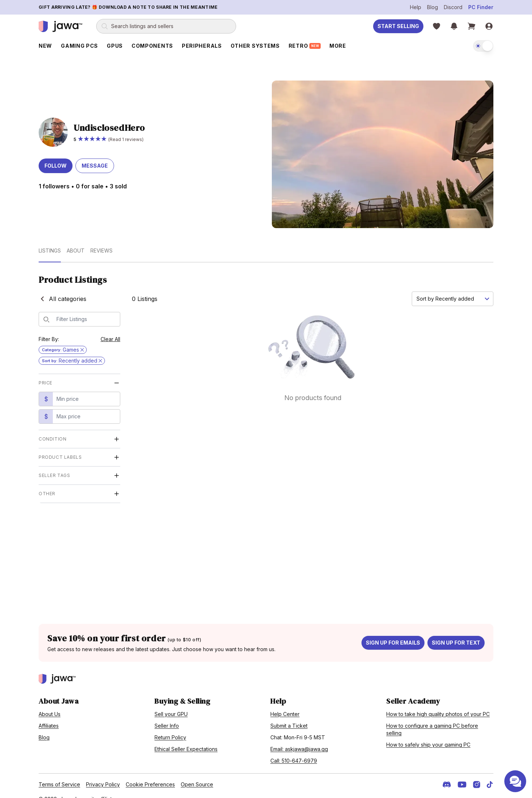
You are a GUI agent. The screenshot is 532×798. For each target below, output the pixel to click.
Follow (56, 155)
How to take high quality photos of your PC (438, 703)
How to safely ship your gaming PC (428, 734)
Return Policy (170, 727)
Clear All (110, 328)
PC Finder (481, 7)
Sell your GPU (171, 703)
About (76, 240)
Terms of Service (59, 774)
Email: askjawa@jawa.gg (299, 738)
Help (416, 7)
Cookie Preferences (150, 774)
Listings (50, 240)
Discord (453, 7)
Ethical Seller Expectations (186, 738)
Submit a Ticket (289, 715)
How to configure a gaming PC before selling (432, 719)
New (45, 46)
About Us (50, 703)
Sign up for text (456, 632)
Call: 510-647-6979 (294, 750)
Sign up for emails (393, 632)
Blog (433, 7)
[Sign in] (489, 26)
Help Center (285, 703)
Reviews (101, 240)
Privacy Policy (103, 774)
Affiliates (49, 715)
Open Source (197, 774)
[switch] (483, 46)
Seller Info (167, 715)
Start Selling (398, 26)
